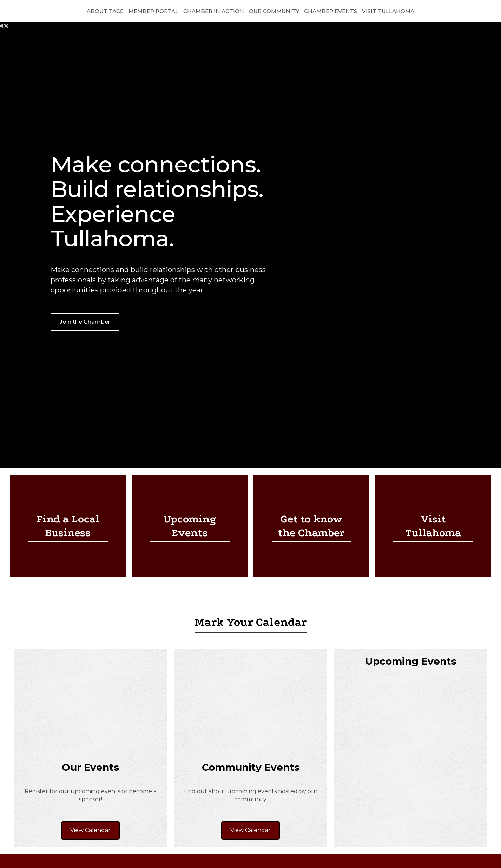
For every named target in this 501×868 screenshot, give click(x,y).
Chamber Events (331, 11)
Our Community (274, 11)
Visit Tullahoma (388, 11)
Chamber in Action (214, 11)
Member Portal (153, 11)
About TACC (105, 11)
